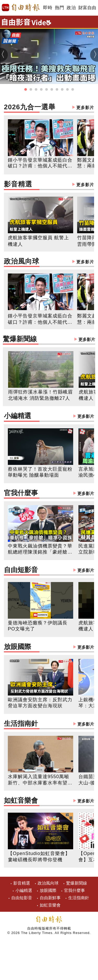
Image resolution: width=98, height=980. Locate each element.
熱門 (59, 8)
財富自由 (87, 8)
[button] (26, 89)
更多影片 (85, 108)
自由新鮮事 (50, 898)
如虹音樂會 (49, 801)
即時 (48, 8)
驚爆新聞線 (49, 340)
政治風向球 (49, 262)
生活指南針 (49, 724)
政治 (71, 8)
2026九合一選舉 (49, 108)
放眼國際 (49, 647)
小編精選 (49, 416)
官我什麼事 (49, 494)
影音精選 (49, 185)
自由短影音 (49, 570)
